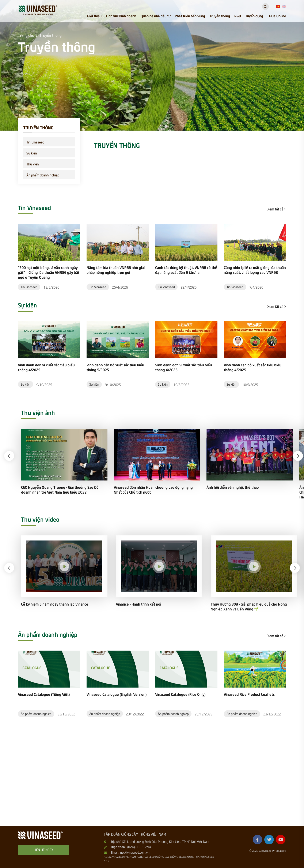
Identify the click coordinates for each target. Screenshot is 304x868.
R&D (238, 16)
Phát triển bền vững (190, 16)
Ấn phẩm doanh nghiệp (43, 175)
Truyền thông (220, 16)
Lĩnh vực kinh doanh (121, 16)
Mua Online (278, 16)
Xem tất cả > (277, 209)
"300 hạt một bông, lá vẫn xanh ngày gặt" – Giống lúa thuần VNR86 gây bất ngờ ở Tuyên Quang (49, 272)
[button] (9, 456)
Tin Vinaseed (35, 142)
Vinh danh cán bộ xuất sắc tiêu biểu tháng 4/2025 (253, 367)
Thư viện (33, 164)
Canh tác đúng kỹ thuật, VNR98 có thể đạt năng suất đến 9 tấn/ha (186, 270)
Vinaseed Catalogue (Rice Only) (180, 694)
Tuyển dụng (254, 16)
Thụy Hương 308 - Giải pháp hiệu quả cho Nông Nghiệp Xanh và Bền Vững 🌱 (249, 606)
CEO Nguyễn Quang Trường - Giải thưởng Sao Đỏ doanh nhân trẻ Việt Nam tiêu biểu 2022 (60, 490)
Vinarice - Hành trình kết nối (138, 604)
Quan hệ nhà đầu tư (155, 16)
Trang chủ (26, 35)
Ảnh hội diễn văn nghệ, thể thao (233, 487)
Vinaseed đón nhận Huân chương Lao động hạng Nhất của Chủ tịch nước (153, 490)
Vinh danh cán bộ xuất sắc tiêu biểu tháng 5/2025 (115, 367)
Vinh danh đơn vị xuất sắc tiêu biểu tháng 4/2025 (46, 367)
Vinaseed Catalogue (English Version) (117, 694)
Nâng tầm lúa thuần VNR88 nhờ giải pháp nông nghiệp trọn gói (116, 270)
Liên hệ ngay (43, 849)
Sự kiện (32, 153)
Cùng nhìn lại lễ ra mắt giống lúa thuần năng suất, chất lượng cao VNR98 (255, 270)
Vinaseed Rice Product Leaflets (249, 694)
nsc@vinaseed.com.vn (135, 852)
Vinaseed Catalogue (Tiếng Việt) (44, 694)
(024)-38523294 (139, 847)
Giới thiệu (94, 16)
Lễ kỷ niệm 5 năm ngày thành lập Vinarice (55, 604)
